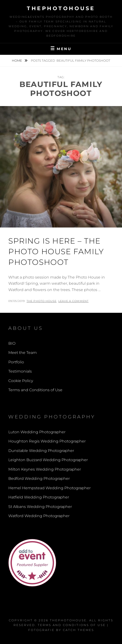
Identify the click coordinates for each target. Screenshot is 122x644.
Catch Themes (78, 630)
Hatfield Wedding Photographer (39, 497)
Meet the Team (23, 353)
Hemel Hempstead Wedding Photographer (49, 488)
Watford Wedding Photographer (39, 516)
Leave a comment (74, 301)
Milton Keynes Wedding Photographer (45, 469)
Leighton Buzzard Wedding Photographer (48, 460)
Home (17, 60)
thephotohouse (61, 8)
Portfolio (16, 362)
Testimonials (20, 371)
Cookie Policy (21, 381)
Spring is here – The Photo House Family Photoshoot (56, 251)
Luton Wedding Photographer (37, 432)
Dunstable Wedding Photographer (41, 451)
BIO (12, 343)
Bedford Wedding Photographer (39, 479)
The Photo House (42, 301)
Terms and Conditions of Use (35, 390)
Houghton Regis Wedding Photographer (47, 441)
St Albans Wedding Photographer (40, 507)
